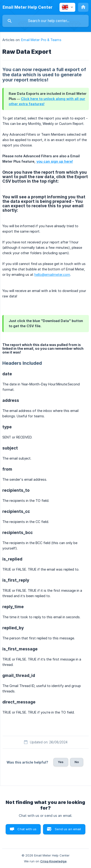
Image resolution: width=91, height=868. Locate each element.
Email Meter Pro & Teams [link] (41, 40)
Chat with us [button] (27, 829)
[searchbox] (45, 21)
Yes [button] (61, 762)
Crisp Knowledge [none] (53, 861)
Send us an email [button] (68, 829)
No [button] (77, 762)
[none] (28, 7)
